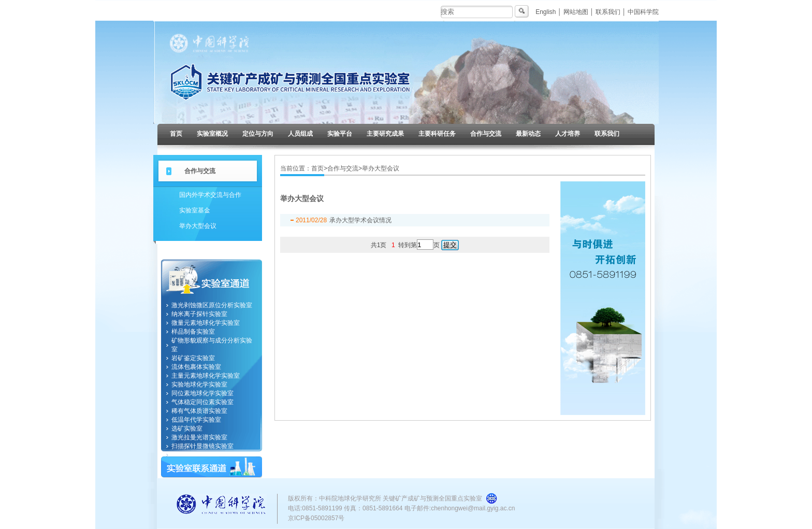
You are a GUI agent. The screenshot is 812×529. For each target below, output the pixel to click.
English (546, 12)
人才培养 (568, 134)
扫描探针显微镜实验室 (202, 446)
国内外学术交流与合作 (210, 195)
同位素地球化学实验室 (202, 393)
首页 (176, 134)
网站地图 (576, 12)
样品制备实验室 (193, 332)
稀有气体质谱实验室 (199, 411)
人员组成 (300, 134)
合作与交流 (486, 134)
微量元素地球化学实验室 (206, 323)
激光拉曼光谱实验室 (199, 437)
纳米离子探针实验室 (199, 314)
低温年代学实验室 (196, 420)
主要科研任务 (437, 134)
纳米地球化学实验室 (199, 455)
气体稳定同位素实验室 (202, 402)
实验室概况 (212, 134)
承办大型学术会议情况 (360, 220)
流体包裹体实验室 (196, 367)
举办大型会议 (198, 226)
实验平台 (340, 134)
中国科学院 (643, 12)
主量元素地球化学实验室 (206, 376)
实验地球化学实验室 (199, 384)
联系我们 (608, 12)
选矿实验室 (187, 428)
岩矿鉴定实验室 (193, 358)
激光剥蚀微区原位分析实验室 (212, 305)
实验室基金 (195, 210)
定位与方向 (258, 134)
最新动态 (528, 134)
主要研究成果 (385, 134)
